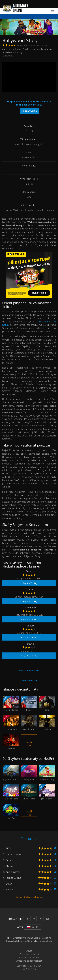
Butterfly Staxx (11, 792)
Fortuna (30, 644)
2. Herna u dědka (12, 854)
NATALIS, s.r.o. (29, 969)
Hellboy (11, 742)
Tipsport (30, 626)
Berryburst (29, 773)
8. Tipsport (9, 889)
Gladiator (47, 723)
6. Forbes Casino (12, 878)
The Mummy (11, 723)
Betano (30, 571)
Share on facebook (29, 670)
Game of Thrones (29, 723)
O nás (29, 951)
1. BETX (7, 848)
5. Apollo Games (12, 872)
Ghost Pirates (29, 792)
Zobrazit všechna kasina (29, 897)
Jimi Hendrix (47, 792)
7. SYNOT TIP (10, 884)
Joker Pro (11, 812)
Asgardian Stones (11, 773)
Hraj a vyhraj (29, 583)
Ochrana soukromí (29, 957)
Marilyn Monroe (11, 704)
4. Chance (9, 866)
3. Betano (8, 860)
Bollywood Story (47, 773)
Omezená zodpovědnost (29, 961)
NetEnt (9, 56)
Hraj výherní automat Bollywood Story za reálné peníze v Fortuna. (29, 107)
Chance (30, 589)
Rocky (29, 704)
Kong (47, 704)
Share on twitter (29, 680)
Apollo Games (30, 607)
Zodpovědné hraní (29, 954)
